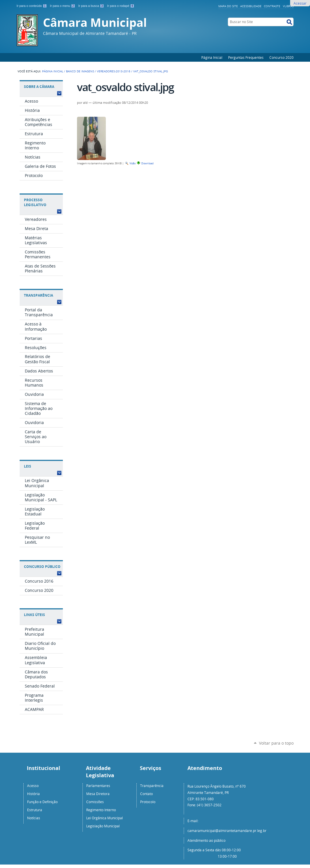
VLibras (288, 6)
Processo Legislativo (35, 202)
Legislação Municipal (103, 826)
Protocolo (148, 802)
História (33, 794)
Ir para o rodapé (121, 6)
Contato (146, 794)
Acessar (300, 3)
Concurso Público (42, 567)
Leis (28, 466)
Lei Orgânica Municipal (105, 818)
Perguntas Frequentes (246, 57)
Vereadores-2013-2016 (114, 71)
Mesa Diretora (98, 794)
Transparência (38, 295)
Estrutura (35, 810)
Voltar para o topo (276, 743)
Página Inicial (212, 57)
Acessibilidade (251, 6)
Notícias (34, 818)
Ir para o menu (63, 6)
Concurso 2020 (281, 57)
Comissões (95, 802)
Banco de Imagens (80, 71)
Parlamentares (98, 786)
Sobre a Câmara (39, 87)
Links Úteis (34, 615)
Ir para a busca (91, 6)
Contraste (272, 6)
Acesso (33, 786)
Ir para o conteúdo (32, 6)
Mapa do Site (228, 6)
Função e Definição (42, 802)
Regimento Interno (101, 810)
